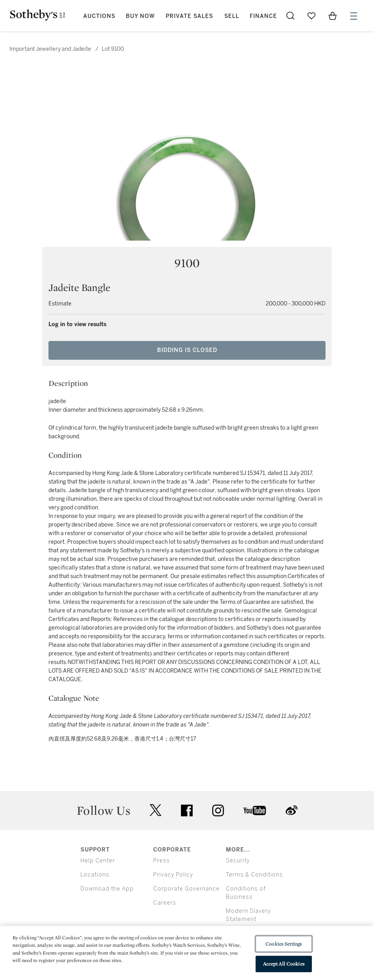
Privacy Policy (173, 875)
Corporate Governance (186, 889)
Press (162, 861)
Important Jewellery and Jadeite (50, 49)
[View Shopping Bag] (333, 16)
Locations (95, 875)
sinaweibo (292, 810)
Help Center (98, 861)
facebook (187, 810)
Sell (232, 16)
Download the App (107, 889)
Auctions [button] (99, 16)
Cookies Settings (284, 944)
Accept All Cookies (284, 964)
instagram (218, 810)
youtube (255, 810)
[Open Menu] (354, 16)
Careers (165, 903)
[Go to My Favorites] (311, 16)
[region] (187, 953)
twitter (156, 810)
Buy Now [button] (140, 16)
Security (238, 861)
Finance (263, 16)
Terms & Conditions (254, 875)
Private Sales (189, 16)
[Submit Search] (290, 16)
